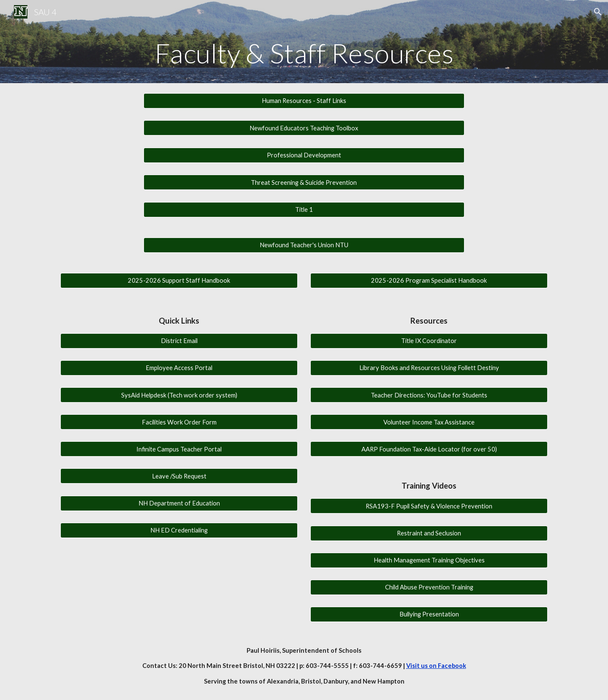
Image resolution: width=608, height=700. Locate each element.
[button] (598, 12)
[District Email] (179, 341)
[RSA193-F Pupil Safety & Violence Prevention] (429, 506)
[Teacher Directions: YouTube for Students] (429, 395)
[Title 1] (304, 210)
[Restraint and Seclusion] (429, 533)
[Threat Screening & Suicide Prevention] (304, 182)
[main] (304, 53)
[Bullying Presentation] (429, 614)
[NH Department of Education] (179, 503)
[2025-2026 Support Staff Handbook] (179, 281)
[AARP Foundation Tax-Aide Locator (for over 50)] (429, 449)
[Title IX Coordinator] (429, 341)
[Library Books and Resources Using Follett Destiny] (429, 368)
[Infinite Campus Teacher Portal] (179, 449)
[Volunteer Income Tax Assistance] (429, 422)
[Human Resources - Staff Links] (304, 101)
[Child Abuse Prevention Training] (429, 587)
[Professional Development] (304, 155)
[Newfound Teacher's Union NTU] (304, 245)
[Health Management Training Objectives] (429, 560)
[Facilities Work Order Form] (179, 422)
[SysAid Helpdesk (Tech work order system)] (179, 395)
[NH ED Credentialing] (179, 530)
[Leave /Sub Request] (179, 476)
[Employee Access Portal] (179, 368)
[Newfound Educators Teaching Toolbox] (304, 128)
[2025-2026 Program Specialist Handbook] (429, 281)
